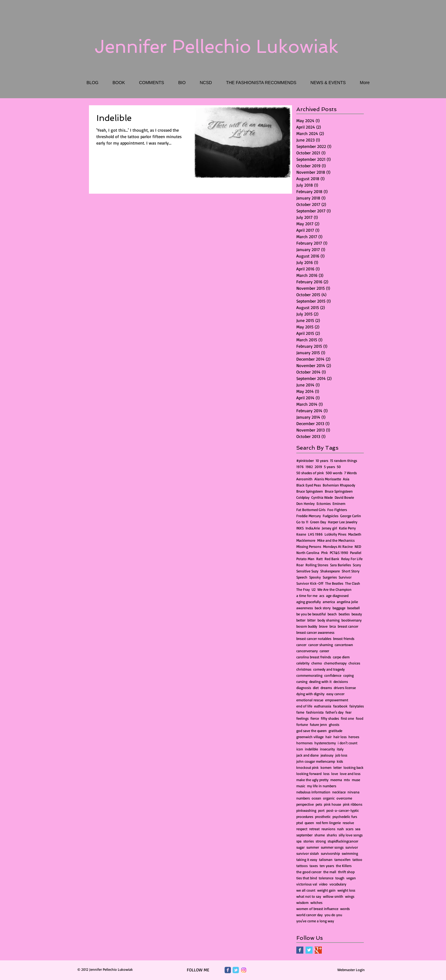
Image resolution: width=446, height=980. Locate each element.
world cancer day (310, 915)
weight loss (346, 890)
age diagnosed (337, 596)
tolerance (326, 878)
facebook (340, 706)
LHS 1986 (315, 534)
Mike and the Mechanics (336, 540)
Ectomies (324, 504)
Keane (301, 534)
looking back (354, 767)
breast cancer (348, 626)
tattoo (357, 860)
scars (350, 829)
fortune (302, 724)
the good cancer (309, 872)
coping (348, 675)
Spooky (315, 577)
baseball (354, 608)
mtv (347, 780)
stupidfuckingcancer (343, 841)
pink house (333, 804)
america (329, 602)
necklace (339, 792)
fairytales (357, 706)
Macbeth (355, 534)
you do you (333, 915)
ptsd (300, 823)
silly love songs (351, 835)
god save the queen (311, 731)
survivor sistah (308, 853)
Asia (346, 479)
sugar (300, 847)
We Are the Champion (334, 589)
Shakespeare (330, 571)
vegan (351, 878)
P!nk (325, 553)
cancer (301, 645)
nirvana (354, 792)
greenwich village (310, 737)
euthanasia (323, 706)
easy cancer (335, 694)
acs (322, 596)
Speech (302, 577)
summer (313, 847)
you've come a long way (315, 921)
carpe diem (341, 657)
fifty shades (330, 718)
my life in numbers (322, 786)
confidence (333, 675)
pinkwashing (306, 810)
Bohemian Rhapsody (339, 485)
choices (354, 663)
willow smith (333, 896)
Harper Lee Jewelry (343, 522)
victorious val (307, 884)
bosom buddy (307, 626)
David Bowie (344, 497)
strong (321, 841)
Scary (357, 565)
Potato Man (305, 559)
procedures (305, 817)
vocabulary (338, 884)
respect (302, 829)
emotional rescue (310, 700)
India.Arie (313, 528)
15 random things (344, 461)
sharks (332, 835)
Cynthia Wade (322, 497)
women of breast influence (317, 909)
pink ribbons (353, 804)
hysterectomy (325, 743)
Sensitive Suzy (307, 571)
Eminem (339, 504)
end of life (304, 706)
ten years (327, 866)
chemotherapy (335, 663)
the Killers (344, 866)
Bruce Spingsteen (310, 491)
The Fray (303, 589)
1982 (309, 467)
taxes (314, 866)
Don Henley (306, 504)
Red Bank (332, 559)
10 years (322, 461)
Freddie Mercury (309, 516)
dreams (326, 688)
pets (319, 804)
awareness (305, 608)
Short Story (351, 571)
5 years (329, 467)
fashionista (315, 712)
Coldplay (303, 497)
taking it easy (307, 860)
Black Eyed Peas (309, 485)
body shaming (329, 620)
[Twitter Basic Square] (309, 950)
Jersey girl (329, 528)
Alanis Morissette (328, 479)
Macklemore (306, 540)
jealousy (327, 755)
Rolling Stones (317, 565)
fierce (315, 718)
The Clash (353, 583)
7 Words (350, 473)
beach (332, 614)
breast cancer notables (314, 639)
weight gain (326, 890)
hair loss (340, 737)
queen (309, 823)
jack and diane (308, 755)
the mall (330, 872)
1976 (300, 467)
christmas (304, 669)
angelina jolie (347, 602)
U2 (314, 589)
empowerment (337, 700)
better (301, 620)
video (323, 884)
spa (299, 841)
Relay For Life (352, 559)
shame (320, 835)
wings (350, 896)
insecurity (327, 749)
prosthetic (323, 817)
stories (309, 841)
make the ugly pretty (312, 780)
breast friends (344, 639)
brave (323, 626)
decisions (341, 682)
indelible (311, 749)
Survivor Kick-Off (310, 583)
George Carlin (351, 516)
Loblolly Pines (335, 534)
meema (336, 780)
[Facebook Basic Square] (300, 950)
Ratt (319, 559)
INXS (300, 528)
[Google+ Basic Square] (318, 950)
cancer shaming (321, 645)
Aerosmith (304, 479)
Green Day (318, 522)
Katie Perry (347, 528)
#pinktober (305, 461)
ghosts (334, 724)
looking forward (309, 774)
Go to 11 (302, 522)
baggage (339, 608)
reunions (328, 829)
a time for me (307, 596)
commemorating (309, 675)
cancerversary (307, 651)
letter (338, 767)
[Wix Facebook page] (228, 970)
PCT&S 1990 (339, 553)
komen (326, 767)
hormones (304, 743)
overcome (344, 798)
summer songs (332, 847)
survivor (352, 847)
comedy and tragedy (329, 669)
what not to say (309, 896)
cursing (302, 682)
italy (340, 749)
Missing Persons (309, 546)
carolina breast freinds (314, 657)
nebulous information (313, 792)
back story (323, 608)
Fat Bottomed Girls (311, 510)
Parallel (356, 553)
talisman (326, 860)
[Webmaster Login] (351, 970)
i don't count (348, 743)
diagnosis (304, 688)
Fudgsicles (331, 516)
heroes (354, 737)
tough (340, 878)
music (301, 786)
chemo (317, 663)
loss (326, 774)
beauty (357, 614)
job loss (341, 755)
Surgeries (330, 577)
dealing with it (320, 682)
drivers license (345, 688)
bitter (311, 620)
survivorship (330, 853)
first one (347, 718)
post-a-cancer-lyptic (343, 810)
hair (329, 737)
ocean (316, 798)
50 (339, 467)
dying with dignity (310, 694)
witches (316, 903)
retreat (314, 829)
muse (356, 780)
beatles (344, 614)
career (324, 651)
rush (340, 829)
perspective (305, 804)
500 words (334, 473)
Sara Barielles (340, 565)
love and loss (350, 774)
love (335, 774)
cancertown (344, 645)
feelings (302, 718)
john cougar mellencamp (316, 761)
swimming (350, 853)
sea (358, 829)
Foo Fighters (337, 510)
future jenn (318, 724)
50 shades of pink (310, 473)
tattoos (302, 866)
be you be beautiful (311, 614)
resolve (348, 823)
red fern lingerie (328, 823)
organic (329, 798)
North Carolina (308, 553)
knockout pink (308, 767)
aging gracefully (309, 602)
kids (340, 761)
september (304, 835)
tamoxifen (342, 860)
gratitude (335, 731)
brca (333, 626)
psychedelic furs (345, 817)
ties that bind (307, 878)
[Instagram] (244, 970)
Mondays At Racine (338, 546)
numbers (303, 798)
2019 (318, 467)
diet (316, 688)
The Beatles (334, 583)
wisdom (302, 903)
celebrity (303, 663)
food (359, 718)
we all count (306, 890)
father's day (334, 712)
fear (348, 712)
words (345, 909)
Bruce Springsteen (339, 491)
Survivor (345, 577)
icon (300, 749)
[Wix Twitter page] (236, 970)
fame (300, 712)
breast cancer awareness (315, 632)
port (321, 810)
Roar (300, 565)
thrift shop (346, 872)
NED (358, 546)
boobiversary (352, 620)
